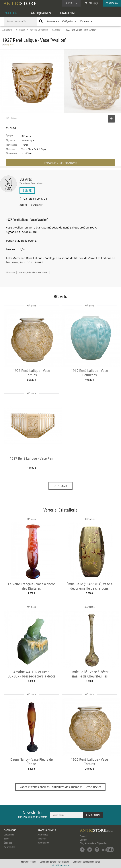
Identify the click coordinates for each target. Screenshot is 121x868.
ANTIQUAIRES (41, 13)
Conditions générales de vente (86, 862)
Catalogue (21, 30)
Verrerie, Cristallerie (39, 30)
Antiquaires (43, 835)
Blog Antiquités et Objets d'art (94, 843)
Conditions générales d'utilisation (55, 862)
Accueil (83, 836)
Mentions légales (29, 862)
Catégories (9, 835)
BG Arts (26, 179)
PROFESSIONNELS (47, 830)
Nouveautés (53, 21)
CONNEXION (112, 3)
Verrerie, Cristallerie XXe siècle (33, 272)
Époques (8, 843)
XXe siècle (57, 30)
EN (90, 3)
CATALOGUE (12, 13)
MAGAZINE (68, 13)
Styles (7, 839)
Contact (83, 840)
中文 (96, 3)
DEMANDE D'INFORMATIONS (60, 163)
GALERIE (23, 206)
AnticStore (7, 30)
